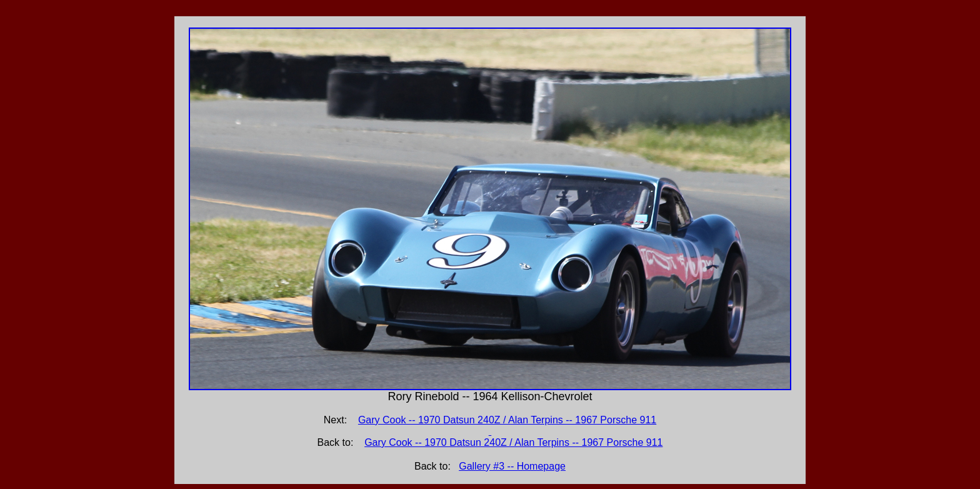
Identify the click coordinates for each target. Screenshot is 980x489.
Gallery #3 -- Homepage (512, 466)
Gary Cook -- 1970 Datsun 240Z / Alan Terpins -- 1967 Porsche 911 (513, 442)
